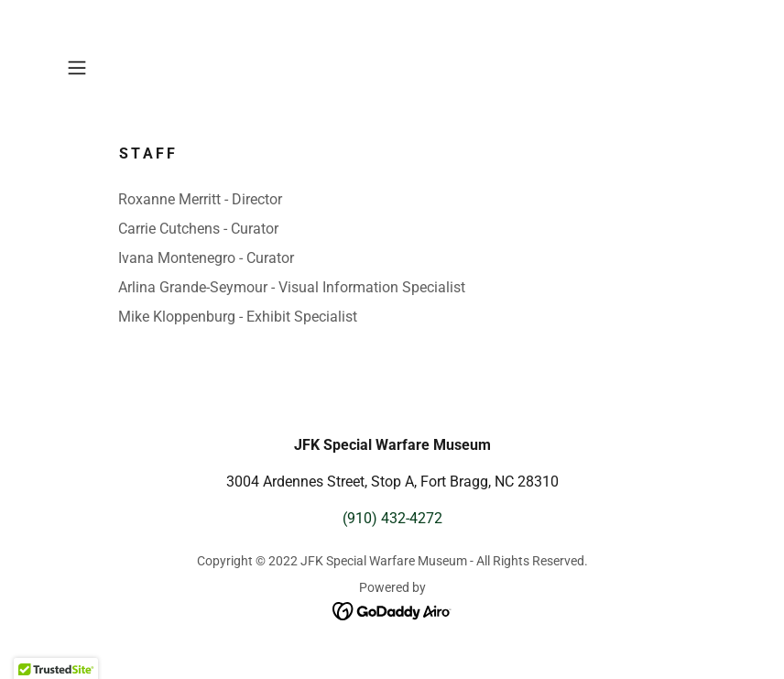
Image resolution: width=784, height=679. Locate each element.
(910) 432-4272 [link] (392, 518)
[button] (109, 68)
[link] (392, 610)
